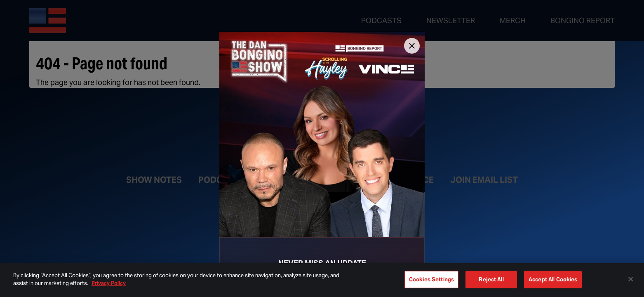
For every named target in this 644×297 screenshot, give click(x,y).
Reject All (491, 279)
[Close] (412, 46)
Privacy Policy (109, 283)
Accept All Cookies (553, 279)
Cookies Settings (431, 279)
